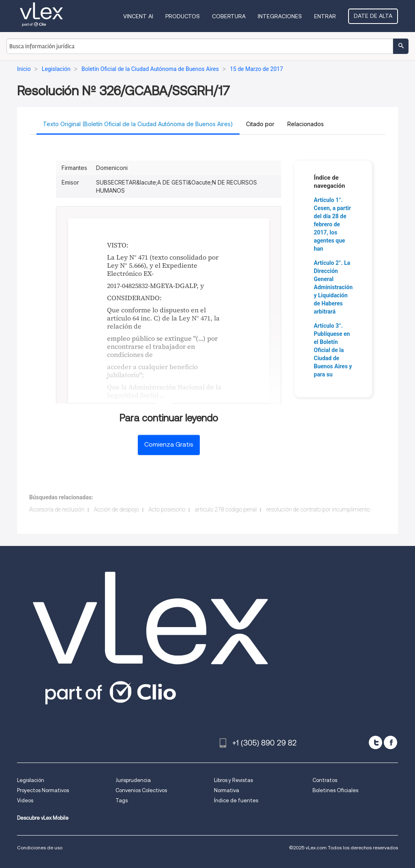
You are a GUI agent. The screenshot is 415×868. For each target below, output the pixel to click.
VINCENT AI (138, 16)
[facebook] (390, 742)
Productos (183, 16)
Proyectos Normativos (43, 790)
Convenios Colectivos (141, 790)
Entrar (325, 16)
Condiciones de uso (40, 848)
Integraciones (280, 16)
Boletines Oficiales (335, 790)
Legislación (31, 780)
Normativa (227, 790)
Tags (122, 800)
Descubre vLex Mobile (43, 818)
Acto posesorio (167, 509)
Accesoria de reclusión (57, 509)
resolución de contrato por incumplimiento (318, 509)
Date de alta (373, 16)
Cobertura (229, 16)
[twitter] (375, 742)
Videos (25, 800)
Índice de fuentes (236, 800)
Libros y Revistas (233, 780)
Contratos (325, 780)
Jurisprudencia (133, 780)
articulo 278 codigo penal (226, 509)
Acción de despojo (117, 509)
